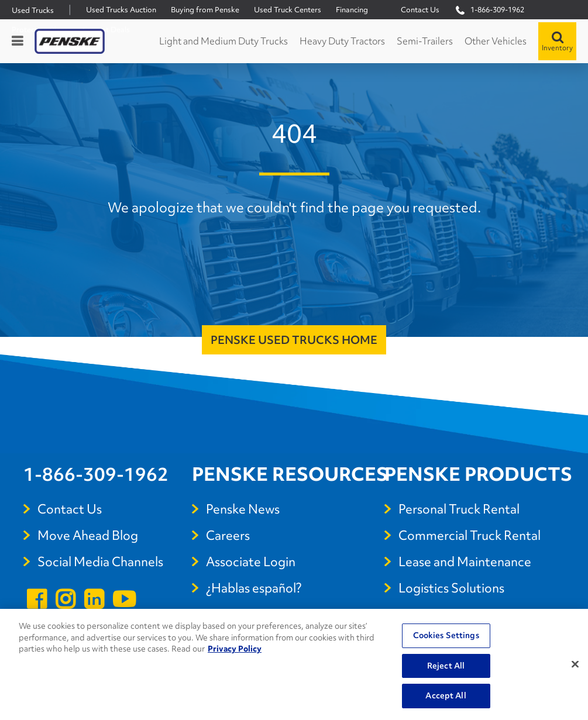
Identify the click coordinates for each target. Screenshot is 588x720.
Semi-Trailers (425, 41)
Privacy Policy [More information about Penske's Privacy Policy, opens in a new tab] (235, 649)
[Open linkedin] (94, 601)
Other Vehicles (496, 41)
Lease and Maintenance (465, 562)
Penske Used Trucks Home (294, 340)
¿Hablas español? (254, 588)
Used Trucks (33, 10)
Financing (352, 10)
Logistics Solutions (451, 588)
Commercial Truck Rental (470, 535)
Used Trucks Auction (121, 10)
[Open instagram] (65, 601)
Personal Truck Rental (459, 509)
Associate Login (251, 562)
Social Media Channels (100, 562)
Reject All (446, 666)
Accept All (446, 695)
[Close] (575, 664)
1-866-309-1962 (96, 474)
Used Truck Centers (288, 10)
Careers (228, 535)
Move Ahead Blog (88, 535)
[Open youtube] (124, 601)
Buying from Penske (205, 10)
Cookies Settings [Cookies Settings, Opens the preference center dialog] (446, 635)
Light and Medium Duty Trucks (223, 41)
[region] (294, 664)
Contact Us (420, 10)
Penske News (243, 509)
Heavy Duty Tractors (342, 41)
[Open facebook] (37, 601)
